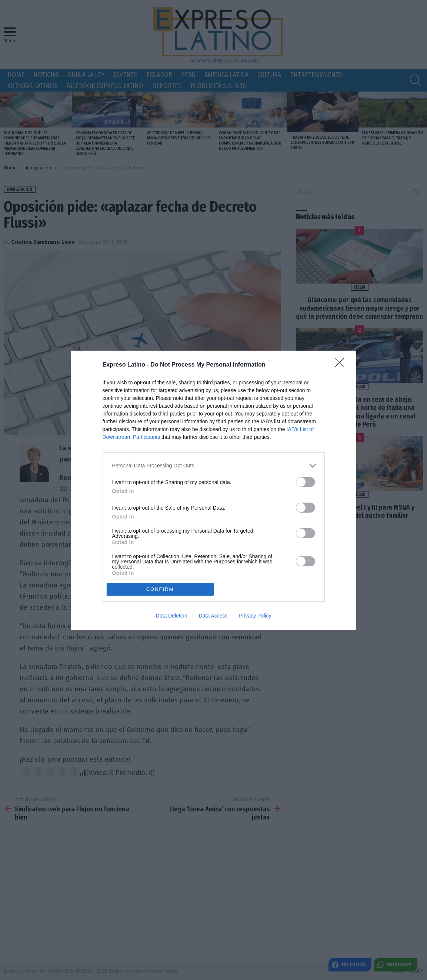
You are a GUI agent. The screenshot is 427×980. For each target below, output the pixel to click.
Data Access (213, 616)
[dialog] (214, 490)
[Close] (342, 365)
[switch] (306, 482)
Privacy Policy (255, 616)
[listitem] (214, 466)
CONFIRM (160, 589)
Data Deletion (172, 616)
